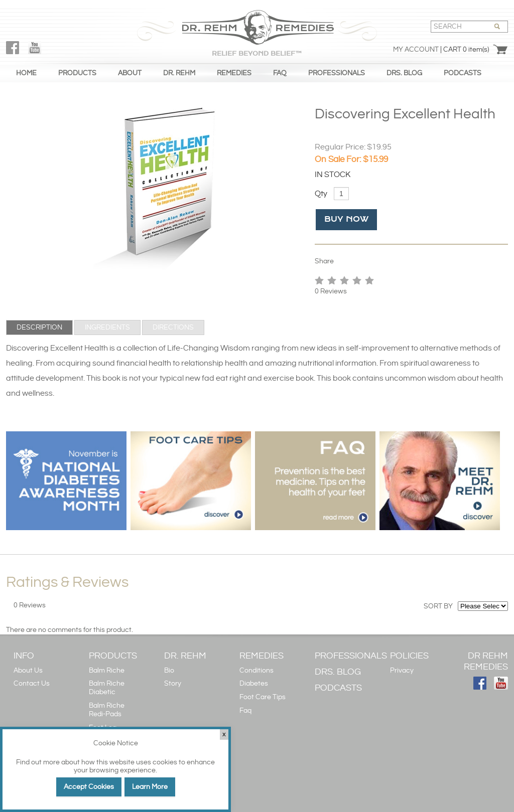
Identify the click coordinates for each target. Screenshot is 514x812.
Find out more (38, 762)
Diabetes (254, 684)
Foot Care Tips (263, 697)
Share (324, 261)
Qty (321, 194)
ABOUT (130, 73)
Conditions (256, 671)
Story (173, 684)
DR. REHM (179, 73)
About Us (28, 671)
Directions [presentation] (173, 328)
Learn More (150, 787)
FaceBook (13, 48)
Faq (245, 711)
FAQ (280, 73)
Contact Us (32, 684)
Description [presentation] (39, 328)
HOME (26, 73)
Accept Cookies (89, 787)
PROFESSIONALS (337, 73)
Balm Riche (107, 671)
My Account (416, 50)
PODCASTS (463, 73)
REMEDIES (234, 73)
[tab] (39, 328)
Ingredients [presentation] (107, 328)
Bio (169, 671)
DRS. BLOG (404, 73)
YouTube (35, 48)
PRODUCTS (77, 73)
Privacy (402, 671)
